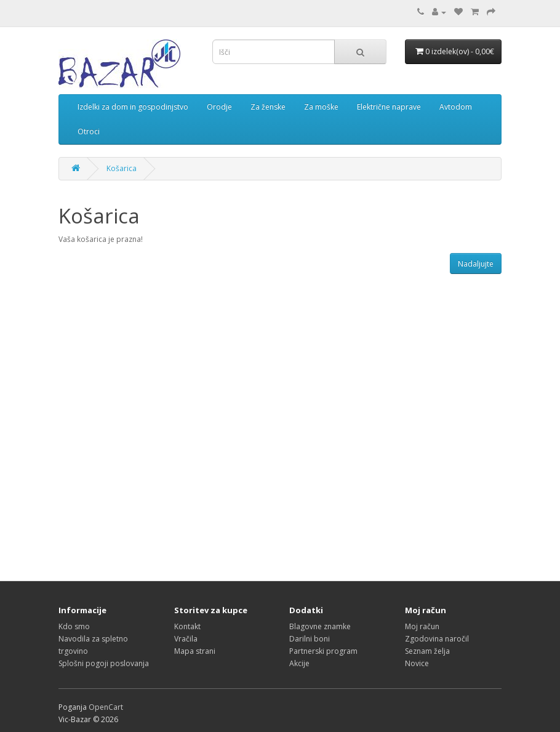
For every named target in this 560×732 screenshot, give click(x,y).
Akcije (299, 663)
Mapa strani (195, 651)
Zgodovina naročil (437, 639)
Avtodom (456, 107)
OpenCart (106, 707)
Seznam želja (427, 651)
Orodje (219, 107)
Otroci (89, 131)
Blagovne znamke (320, 626)
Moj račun (422, 626)
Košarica (122, 168)
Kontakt (187, 626)
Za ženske (268, 107)
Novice (417, 663)
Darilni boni (310, 639)
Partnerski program (323, 651)
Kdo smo (74, 626)
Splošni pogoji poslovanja (104, 663)
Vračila (186, 639)
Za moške (321, 107)
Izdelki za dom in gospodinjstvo (133, 107)
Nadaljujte (476, 264)
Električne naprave (389, 107)
